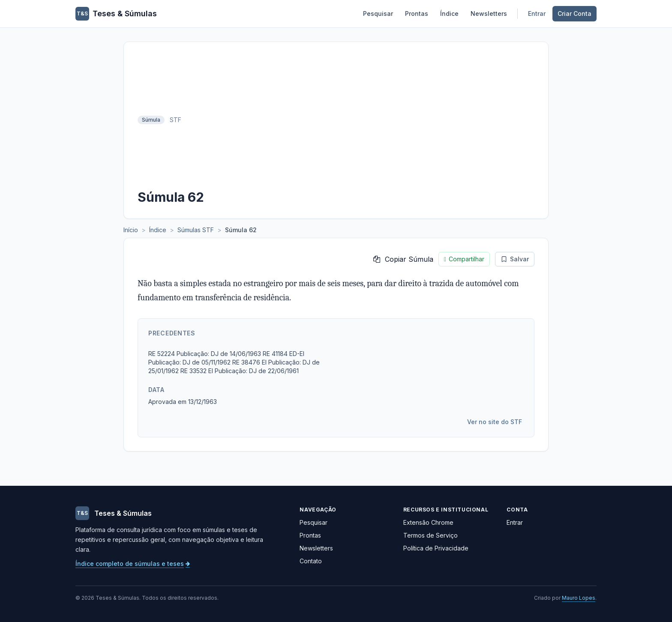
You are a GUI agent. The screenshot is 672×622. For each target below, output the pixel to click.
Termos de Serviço (430, 535)
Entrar (537, 13)
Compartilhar (464, 259)
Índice (449, 13)
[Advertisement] (360, 120)
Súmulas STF (196, 230)
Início (131, 230)
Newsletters (489, 13)
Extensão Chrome (428, 522)
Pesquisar (378, 13)
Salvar (515, 259)
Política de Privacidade (436, 548)
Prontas (417, 13)
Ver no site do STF (495, 422)
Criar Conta (574, 13)
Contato (311, 561)
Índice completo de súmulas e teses (133, 564)
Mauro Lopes (579, 598)
